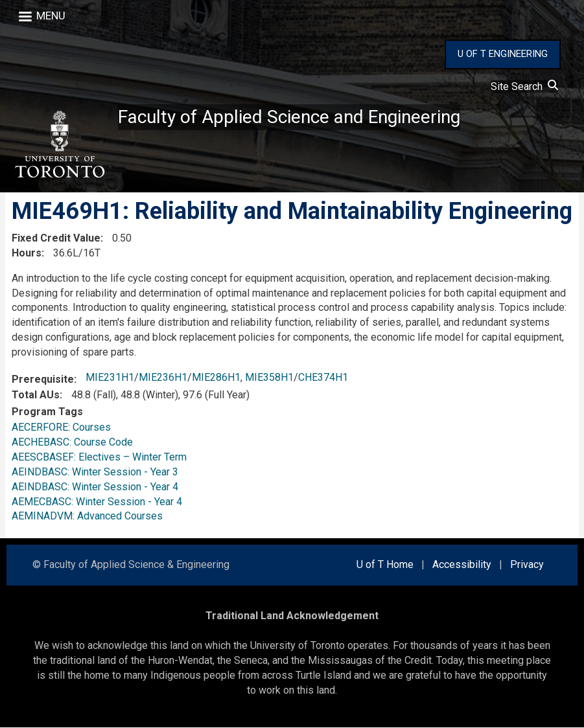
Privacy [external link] (527, 565)
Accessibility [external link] (462, 565)
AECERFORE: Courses (61, 427)
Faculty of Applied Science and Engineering (289, 117)
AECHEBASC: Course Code (72, 442)
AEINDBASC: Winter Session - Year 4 (95, 487)
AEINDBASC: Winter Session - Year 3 (95, 472)
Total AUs (36, 395)
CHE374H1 (323, 377)
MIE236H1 (163, 377)
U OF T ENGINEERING (503, 54)
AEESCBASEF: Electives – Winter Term (99, 457)
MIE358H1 (269, 377)
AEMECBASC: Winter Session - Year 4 (97, 502)
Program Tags (47, 412)
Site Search (524, 86)
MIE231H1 (110, 377)
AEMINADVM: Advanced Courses (87, 517)
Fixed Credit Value (56, 238)
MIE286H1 (216, 377)
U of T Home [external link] (385, 565)
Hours (27, 253)
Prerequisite (43, 379)
